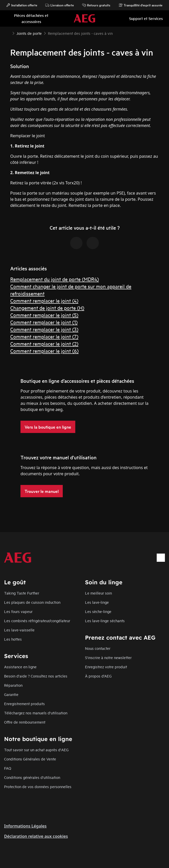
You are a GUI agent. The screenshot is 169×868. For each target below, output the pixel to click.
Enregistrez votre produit (106, 667)
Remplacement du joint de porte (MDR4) (55, 279)
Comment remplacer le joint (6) (44, 351)
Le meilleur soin (98, 593)
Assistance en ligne (20, 667)
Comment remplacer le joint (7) (44, 336)
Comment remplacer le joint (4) (44, 300)
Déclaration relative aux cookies (36, 836)
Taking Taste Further (22, 593)
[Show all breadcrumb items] (8, 33)
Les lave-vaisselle (19, 630)
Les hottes (13, 639)
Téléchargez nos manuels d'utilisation (36, 713)
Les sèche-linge (98, 611)
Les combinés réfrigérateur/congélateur (37, 621)
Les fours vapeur (18, 611)
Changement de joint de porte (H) (47, 308)
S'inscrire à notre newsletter (108, 657)
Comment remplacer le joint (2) (44, 343)
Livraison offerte (60, 5)
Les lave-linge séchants (105, 621)
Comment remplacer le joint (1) (44, 322)
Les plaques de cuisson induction (32, 602)
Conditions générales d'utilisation (32, 777)
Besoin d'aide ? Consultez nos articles (36, 676)
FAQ (8, 768)
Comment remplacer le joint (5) (44, 315)
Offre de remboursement (25, 722)
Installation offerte (22, 5)
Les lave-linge (97, 602)
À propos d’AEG (98, 676)
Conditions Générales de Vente (30, 759)
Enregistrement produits (24, 703)
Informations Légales (25, 826)
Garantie (11, 694)
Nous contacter (98, 648)
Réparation (13, 685)
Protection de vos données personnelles (38, 786)
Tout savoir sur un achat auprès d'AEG (36, 750)
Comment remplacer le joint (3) (44, 329)
